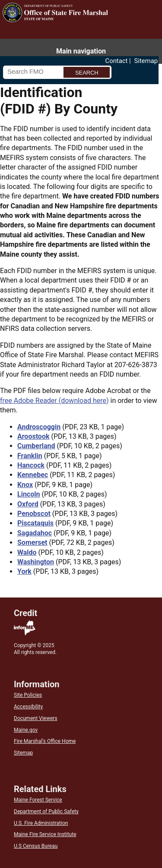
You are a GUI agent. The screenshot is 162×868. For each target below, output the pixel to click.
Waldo (27, 552)
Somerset (32, 542)
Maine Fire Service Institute (45, 834)
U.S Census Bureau (36, 846)
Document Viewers (36, 718)
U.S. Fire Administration (41, 823)
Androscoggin (39, 427)
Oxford (28, 504)
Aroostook (33, 436)
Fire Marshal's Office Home (45, 741)
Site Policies (28, 695)
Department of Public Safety (46, 811)
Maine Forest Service (38, 800)
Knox (25, 485)
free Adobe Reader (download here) (54, 401)
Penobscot (34, 514)
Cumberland (36, 446)
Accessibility (28, 707)
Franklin (30, 456)
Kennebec (33, 475)
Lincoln (29, 494)
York (24, 571)
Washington (36, 562)
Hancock (31, 465)
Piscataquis (35, 523)
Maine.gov (26, 730)
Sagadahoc (35, 533)
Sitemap (146, 61)
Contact (117, 61)
